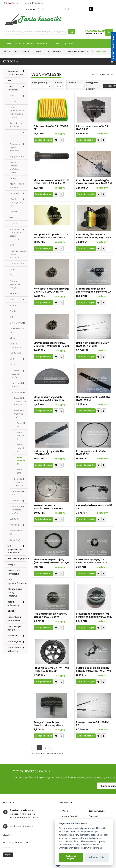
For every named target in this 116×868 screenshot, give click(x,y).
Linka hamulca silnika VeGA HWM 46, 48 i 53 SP (93, 345)
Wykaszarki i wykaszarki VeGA (18, 510)
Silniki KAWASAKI (17, 323)
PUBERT (13, 300)
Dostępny (91, 89)
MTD (12, 245)
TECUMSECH (16, 353)
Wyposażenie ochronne (14, 650)
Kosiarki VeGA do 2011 (19, 414)
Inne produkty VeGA (19, 385)
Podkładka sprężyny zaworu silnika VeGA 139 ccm (50, 616)
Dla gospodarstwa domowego (15, 549)
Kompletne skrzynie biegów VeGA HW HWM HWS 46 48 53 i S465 (94, 182)
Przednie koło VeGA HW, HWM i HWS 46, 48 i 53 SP (51, 670)
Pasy (12, 275)
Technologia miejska (14, 628)
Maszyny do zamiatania (14, 572)
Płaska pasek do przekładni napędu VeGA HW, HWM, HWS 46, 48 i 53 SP (94, 670)
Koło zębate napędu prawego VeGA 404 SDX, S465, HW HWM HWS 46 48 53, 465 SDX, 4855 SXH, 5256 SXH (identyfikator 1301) (52, 291)
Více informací (95, 848)
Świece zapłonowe (15, 346)
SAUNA (11, 611)
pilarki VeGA (18, 501)
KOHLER (13, 224)
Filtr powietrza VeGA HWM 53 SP (51, 128)
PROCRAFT (15, 294)
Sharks (13, 311)
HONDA (13, 212)
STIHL (12, 338)
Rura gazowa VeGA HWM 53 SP (93, 724)
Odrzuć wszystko (97, 857)
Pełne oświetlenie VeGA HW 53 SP (94, 507)
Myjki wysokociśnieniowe (17, 582)
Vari (12, 359)
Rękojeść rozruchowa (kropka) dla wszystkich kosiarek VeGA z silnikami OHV (49, 724)
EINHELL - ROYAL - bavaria (17, 186)
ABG (12, 96)
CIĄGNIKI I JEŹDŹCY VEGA (17, 374)
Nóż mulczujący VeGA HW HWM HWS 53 (49, 453)
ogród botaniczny (13, 604)
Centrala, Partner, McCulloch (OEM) (15, 168)
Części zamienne (13, 88)
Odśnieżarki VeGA (18, 493)
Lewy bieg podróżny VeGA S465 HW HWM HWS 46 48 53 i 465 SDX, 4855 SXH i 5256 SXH (51, 345)
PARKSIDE (14, 270)
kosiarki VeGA (19, 393)
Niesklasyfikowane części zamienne (19, 255)
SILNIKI (13, 317)
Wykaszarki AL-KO (17, 533)
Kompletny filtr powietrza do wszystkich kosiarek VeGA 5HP (51, 236)
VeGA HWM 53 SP (21, 461)
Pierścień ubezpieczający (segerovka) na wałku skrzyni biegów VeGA (52, 561)
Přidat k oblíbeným (56, 140)
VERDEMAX (15, 519)
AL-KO (13, 133)
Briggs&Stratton (17, 157)
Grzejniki (12, 565)
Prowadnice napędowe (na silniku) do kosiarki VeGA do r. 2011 (94, 616)
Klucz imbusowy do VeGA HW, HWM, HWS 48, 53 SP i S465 (52, 182)
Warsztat (12, 636)
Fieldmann (15, 194)
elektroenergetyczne (17, 559)
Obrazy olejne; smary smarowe (15, 593)
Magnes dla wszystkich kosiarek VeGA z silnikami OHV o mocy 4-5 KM (49, 399)
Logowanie (30, 9)
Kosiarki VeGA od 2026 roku (19, 483)
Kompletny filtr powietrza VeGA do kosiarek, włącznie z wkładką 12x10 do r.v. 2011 (93, 236)
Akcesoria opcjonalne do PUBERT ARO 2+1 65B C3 (17, 113)
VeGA (13, 365)
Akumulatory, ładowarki (16, 125)
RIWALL (13, 306)
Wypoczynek (14, 642)
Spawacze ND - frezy (18, 331)
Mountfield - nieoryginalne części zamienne (17, 235)
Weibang (14, 525)
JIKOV (13, 218)
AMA (10, 81)
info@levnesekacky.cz (21, 826)
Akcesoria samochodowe (15, 73)
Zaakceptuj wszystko (71, 857)
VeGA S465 (19, 472)
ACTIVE (13, 102)
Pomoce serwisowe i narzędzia (16, 285)
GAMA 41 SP (21, 425)
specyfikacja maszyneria (14, 619)
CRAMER (14, 179)
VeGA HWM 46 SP (21, 436)
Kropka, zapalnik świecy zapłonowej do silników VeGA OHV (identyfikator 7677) (94, 291)
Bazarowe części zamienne (15, 148)
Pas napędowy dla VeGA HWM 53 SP (91, 453)
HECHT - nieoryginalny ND (16, 203)
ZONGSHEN (15, 540)
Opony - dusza (17, 264)
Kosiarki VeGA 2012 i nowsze (20, 402)
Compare (61, 140)
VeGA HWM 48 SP (21, 448)
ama (12, 139)
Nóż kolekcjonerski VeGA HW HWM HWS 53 (93, 399)
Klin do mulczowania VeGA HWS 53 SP (92, 128)
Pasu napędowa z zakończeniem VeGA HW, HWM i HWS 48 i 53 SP (49, 507)
